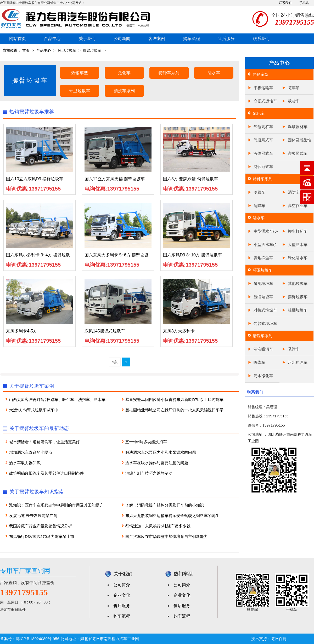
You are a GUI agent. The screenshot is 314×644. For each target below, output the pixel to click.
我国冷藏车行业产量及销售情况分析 (41, 526)
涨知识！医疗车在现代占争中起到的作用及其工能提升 (56, 505)
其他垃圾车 (298, 283)
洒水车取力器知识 (25, 463)
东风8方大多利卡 (179, 331)
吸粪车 (259, 362)
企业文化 (122, 595)
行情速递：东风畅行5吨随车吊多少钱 (158, 526)
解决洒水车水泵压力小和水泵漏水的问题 (161, 452)
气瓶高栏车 (263, 127)
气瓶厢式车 (263, 140)
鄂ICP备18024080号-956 (38, 639)
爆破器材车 (298, 127)
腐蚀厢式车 (263, 167)
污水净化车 (263, 376)
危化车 (124, 73)
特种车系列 (169, 73)
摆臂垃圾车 (92, 50)
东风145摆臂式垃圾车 (105, 331)
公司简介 (122, 585)
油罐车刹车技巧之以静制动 (149, 473)
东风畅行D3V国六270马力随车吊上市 (42, 536)
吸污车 (294, 349)
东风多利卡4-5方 (22, 331)
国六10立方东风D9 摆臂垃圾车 (35, 179)
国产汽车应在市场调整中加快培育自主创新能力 (167, 536)
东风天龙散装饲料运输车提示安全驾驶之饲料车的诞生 (172, 516)
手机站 (304, 3)
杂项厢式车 (298, 153)
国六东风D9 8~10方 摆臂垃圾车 (192, 255)
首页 (26, 50)
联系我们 (285, 3)
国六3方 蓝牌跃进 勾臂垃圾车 (190, 179)
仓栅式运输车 (265, 101)
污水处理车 (298, 362)
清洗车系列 (124, 91)
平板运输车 (263, 88)
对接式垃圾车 (265, 310)
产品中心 (52, 39)
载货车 (294, 101)
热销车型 (80, 73)
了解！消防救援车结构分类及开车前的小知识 (165, 505)
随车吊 (294, 88)
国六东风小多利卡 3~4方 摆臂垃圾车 (38, 257)
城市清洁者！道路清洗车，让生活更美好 (44, 442)
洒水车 (214, 73)
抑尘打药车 (298, 231)
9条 (115, 362)
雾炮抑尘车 (263, 258)
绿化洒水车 (298, 258)
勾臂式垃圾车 (265, 323)
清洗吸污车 (263, 349)
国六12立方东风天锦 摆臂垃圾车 (115, 179)
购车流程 (192, 39)
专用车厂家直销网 (25, 571)
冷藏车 (259, 192)
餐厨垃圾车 (263, 283)
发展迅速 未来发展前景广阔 (33, 516)
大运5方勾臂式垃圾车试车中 (34, 410)
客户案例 (157, 39)
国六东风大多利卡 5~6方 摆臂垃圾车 (116, 257)
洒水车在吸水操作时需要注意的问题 (157, 463)
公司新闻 (122, 39)
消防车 (294, 192)
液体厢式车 (263, 153)
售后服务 (226, 39)
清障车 (259, 206)
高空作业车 (298, 206)
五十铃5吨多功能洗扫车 (146, 442)
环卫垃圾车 (67, 50)
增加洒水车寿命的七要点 (31, 452)
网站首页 (18, 39)
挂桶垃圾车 (298, 310)
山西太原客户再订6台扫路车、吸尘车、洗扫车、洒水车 (57, 399)
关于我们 (87, 39)
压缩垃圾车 (263, 297)
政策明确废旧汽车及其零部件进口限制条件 (46, 473)
